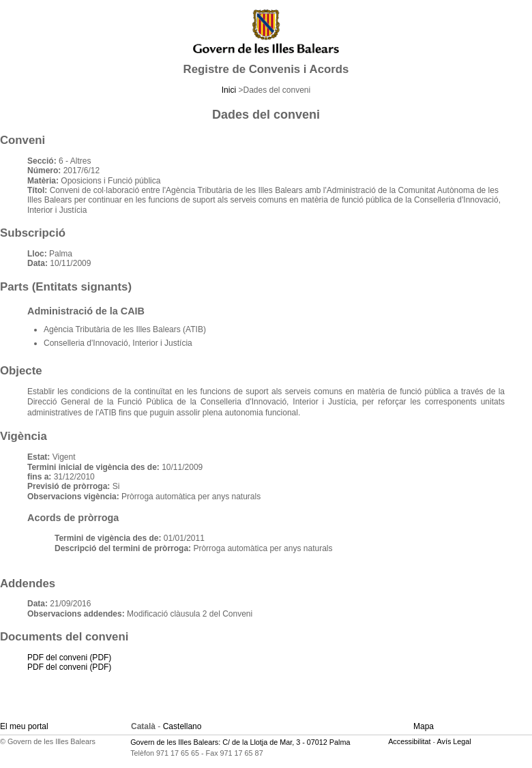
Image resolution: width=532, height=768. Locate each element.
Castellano (182, 726)
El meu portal (24, 726)
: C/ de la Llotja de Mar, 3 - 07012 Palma (284, 742)
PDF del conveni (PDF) (69, 658)
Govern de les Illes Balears (174, 742)
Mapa (424, 726)
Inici (229, 90)
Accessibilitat (409, 741)
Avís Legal (454, 741)
